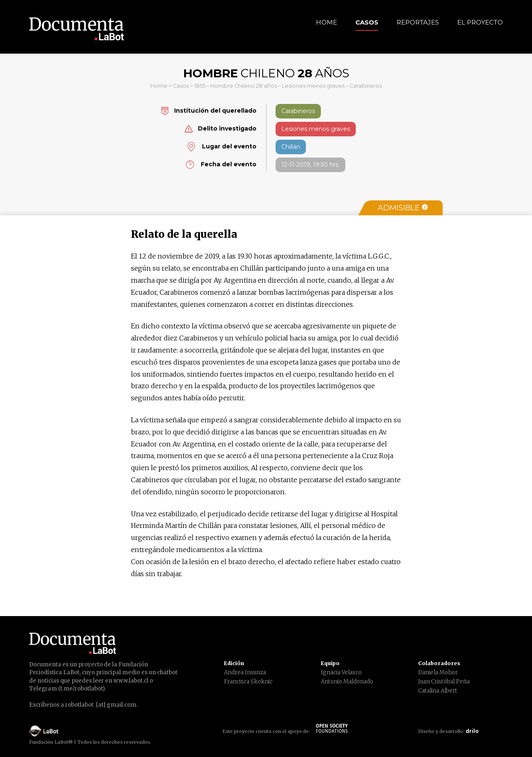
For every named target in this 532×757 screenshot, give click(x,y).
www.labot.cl (131, 681)
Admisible (403, 208)
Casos (367, 22)
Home (326, 22)
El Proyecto (480, 22)
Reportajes (418, 22)
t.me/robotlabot (81, 689)
